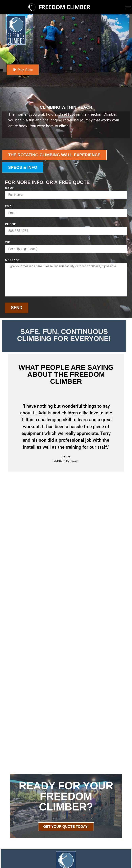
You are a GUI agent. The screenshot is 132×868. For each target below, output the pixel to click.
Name (10, 188)
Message (12, 261)
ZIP (8, 243)
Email (10, 207)
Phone (10, 225)
